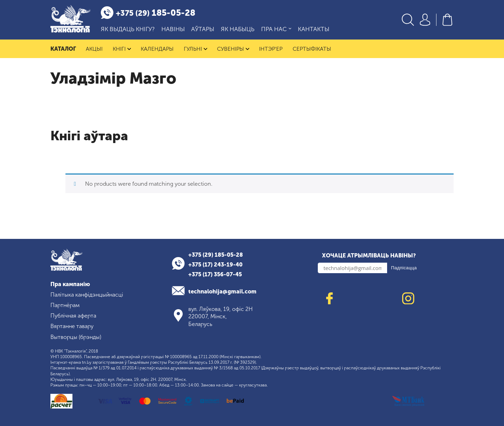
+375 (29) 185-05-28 (216, 255)
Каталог (63, 49)
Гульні (196, 49)
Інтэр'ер (271, 49)
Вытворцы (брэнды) (76, 337)
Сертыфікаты (312, 49)
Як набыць (238, 29)
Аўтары (203, 29)
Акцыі (94, 49)
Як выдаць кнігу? (128, 29)
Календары (157, 49)
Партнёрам (65, 305)
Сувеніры (233, 49)
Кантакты (314, 29)
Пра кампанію (70, 284)
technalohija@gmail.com (222, 292)
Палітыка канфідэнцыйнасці (87, 295)
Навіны (173, 29)
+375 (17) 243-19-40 (215, 265)
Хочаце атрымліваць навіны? (369, 255)
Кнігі (122, 49)
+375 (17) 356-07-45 (215, 274)
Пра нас (276, 29)
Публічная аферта (73, 316)
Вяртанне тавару (72, 326)
